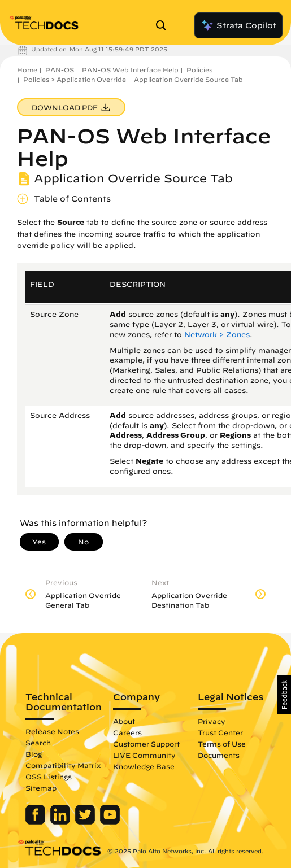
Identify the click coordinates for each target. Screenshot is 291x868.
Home (27, 70)
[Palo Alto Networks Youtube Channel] (110, 822)
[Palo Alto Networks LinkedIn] (61, 822)
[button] (284, 695)
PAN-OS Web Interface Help (130, 70)
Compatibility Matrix (63, 765)
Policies (199, 70)
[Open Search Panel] (164, 25)
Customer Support (146, 744)
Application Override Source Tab (188, 79)
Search (38, 743)
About (124, 721)
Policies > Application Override (75, 79)
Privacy (212, 721)
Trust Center (220, 732)
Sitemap (41, 788)
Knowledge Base (144, 766)
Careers (127, 732)
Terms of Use (222, 744)
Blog (34, 754)
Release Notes (52, 731)
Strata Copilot (238, 25)
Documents (219, 755)
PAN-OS (60, 70)
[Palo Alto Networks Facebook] (36, 822)
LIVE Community (144, 755)
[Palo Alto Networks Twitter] (86, 822)
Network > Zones (217, 335)
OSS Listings (49, 777)
